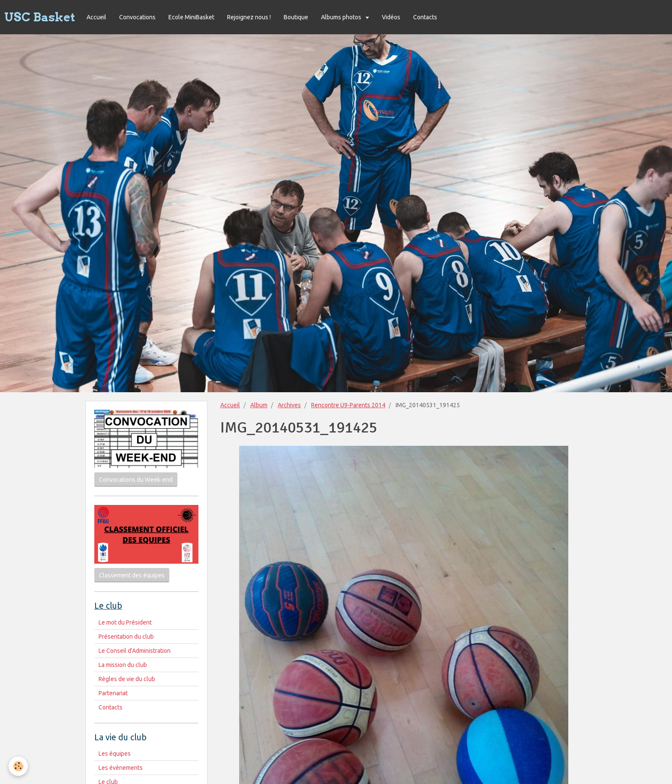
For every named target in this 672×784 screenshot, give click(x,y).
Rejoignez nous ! (249, 17)
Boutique (296, 17)
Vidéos (391, 17)
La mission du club (123, 665)
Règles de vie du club (127, 679)
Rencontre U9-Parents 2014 (348, 405)
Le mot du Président (125, 622)
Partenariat (113, 693)
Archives (289, 405)
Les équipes (115, 754)
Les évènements (121, 768)
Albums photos (342, 17)
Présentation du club (126, 637)
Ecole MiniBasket (191, 17)
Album (259, 405)
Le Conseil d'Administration (135, 651)
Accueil (96, 17)
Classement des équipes (132, 575)
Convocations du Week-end (136, 480)
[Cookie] (18, 766)
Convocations (137, 17)
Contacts (425, 17)
